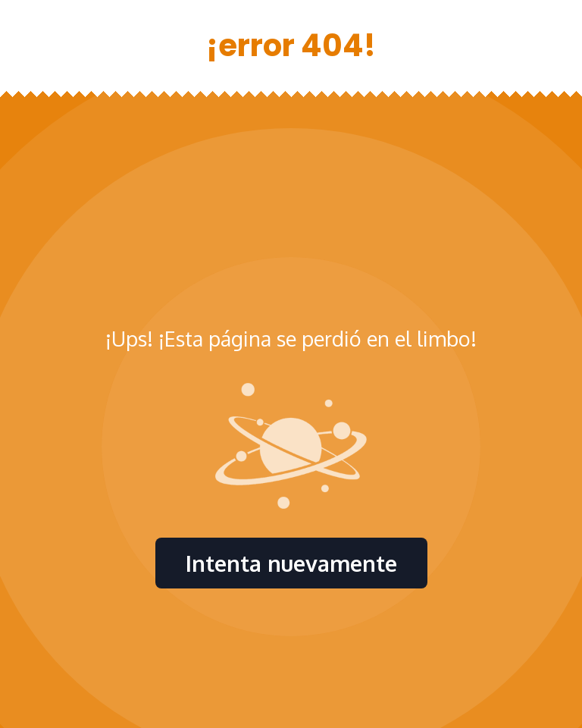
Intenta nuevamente (291, 563)
